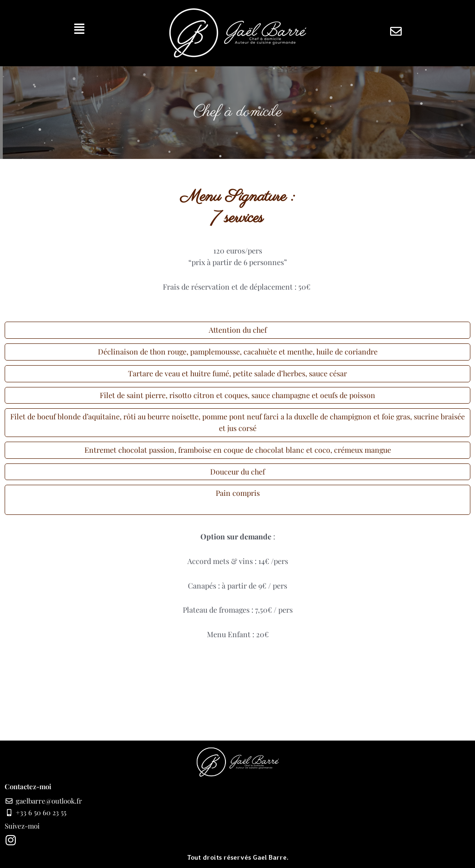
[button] (79, 29)
